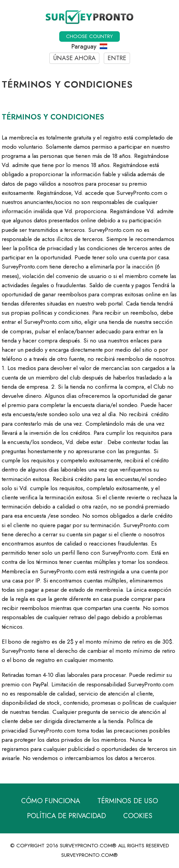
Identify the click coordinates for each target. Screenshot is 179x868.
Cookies (138, 816)
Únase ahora (74, 58)
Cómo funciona (51, 801)
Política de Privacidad (66, 816)
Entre (117, 58)
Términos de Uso (128, 801)
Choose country (89, 36)
